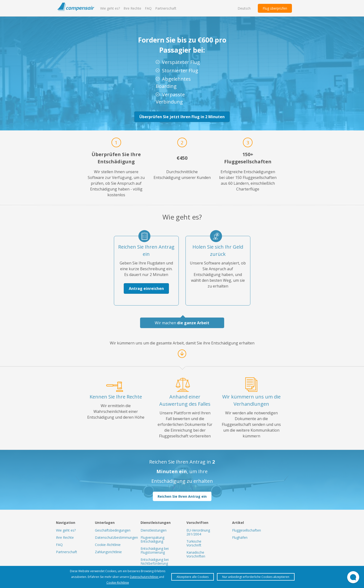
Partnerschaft (166, 8)
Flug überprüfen (275, 8)
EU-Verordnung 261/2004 (198, 532)
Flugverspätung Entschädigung (152, 539)
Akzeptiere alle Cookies (193, 577)
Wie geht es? (110, 8)
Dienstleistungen (154, 530)
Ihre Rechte (132, 8)
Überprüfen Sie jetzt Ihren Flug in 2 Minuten (182, 117)
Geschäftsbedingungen (113, 530)
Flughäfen (240, 537)
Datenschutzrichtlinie (144, 577)
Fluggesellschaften (247, 530)
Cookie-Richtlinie (108, 545)
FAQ (148, 8)
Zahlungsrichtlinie (108, 552)
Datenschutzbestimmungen (116, 537)
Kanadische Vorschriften (196, 554)
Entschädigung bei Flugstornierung (155, 550)
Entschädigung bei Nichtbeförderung (155, 561)
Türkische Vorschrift (194, 543)
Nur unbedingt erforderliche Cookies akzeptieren (256, 577)
